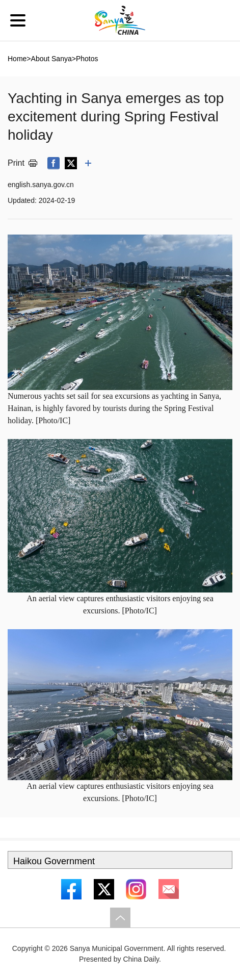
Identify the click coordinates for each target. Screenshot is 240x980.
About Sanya (51, 59)
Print (16, 163)
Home (17, 59)
